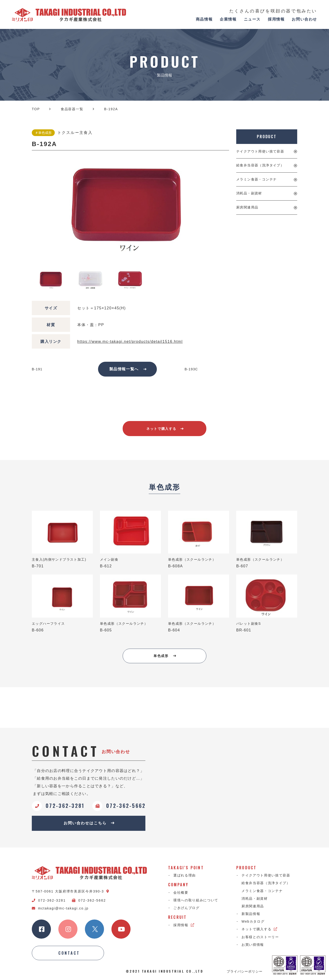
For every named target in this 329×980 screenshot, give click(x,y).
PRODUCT (267, 137)
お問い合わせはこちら (89, 823)
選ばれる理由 (185, 875)
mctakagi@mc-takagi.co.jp (60, 908)
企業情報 (228, 19)
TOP (36, 109)
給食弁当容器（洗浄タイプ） (260, 165)
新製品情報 (251, 914)
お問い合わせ (304, 19)
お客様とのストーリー (260, 937)
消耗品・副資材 (249, 193)
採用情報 (276, 19)
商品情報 (204, 19)
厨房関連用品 (247, 207)
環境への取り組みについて (196, 900)
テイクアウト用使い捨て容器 (260, 151)
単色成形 (165, 656)
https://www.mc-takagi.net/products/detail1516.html (130, 342)
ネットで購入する (165, 429)
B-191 (37, 369)
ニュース (252, 19)
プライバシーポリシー (245, 971)
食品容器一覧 (72, 109)
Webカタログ (253, 921)
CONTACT (69, 953)
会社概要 (181, 892)
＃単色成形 (43, 133)
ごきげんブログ (186, 908)
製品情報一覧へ (128, 369)
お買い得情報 (253, 945)
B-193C (191, 369)
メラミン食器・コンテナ (256, 179)
